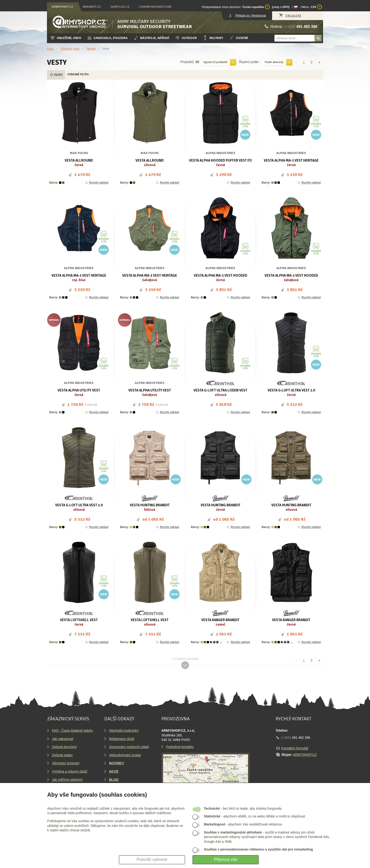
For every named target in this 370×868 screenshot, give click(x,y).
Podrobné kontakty (180, 747)
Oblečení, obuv (65, 38)
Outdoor (186, 38)
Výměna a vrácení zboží (70, 771)
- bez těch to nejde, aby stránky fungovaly (243, 808)
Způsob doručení (64, 747)
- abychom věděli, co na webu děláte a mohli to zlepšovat (254, 816)
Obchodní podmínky (124, 730)
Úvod (50, 49)
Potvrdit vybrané (152, 859)
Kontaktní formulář (295, 748)
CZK (316, 7)
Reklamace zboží (122, 739)
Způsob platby (62, 755)
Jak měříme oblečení (67, 780)
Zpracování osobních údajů (129, 747)
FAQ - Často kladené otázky (72, 730)
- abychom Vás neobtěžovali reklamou (243, 824)
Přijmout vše (225, 859)
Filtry (56, 75)
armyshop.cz (62, 7)
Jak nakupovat (63, 739)
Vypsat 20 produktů (215, 62)
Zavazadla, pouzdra (107, 38)
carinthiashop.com (155, 7)
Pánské (91, 49)
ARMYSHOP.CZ (305, 755)
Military (213, 38)
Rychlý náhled (96, 183)
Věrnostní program (66, 763)
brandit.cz (92, 7)
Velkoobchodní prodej (125, 755)
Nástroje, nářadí (151, 38)
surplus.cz (120, 7)
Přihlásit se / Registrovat (250, 16)
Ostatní (238, 38)
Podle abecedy (274, 62)
